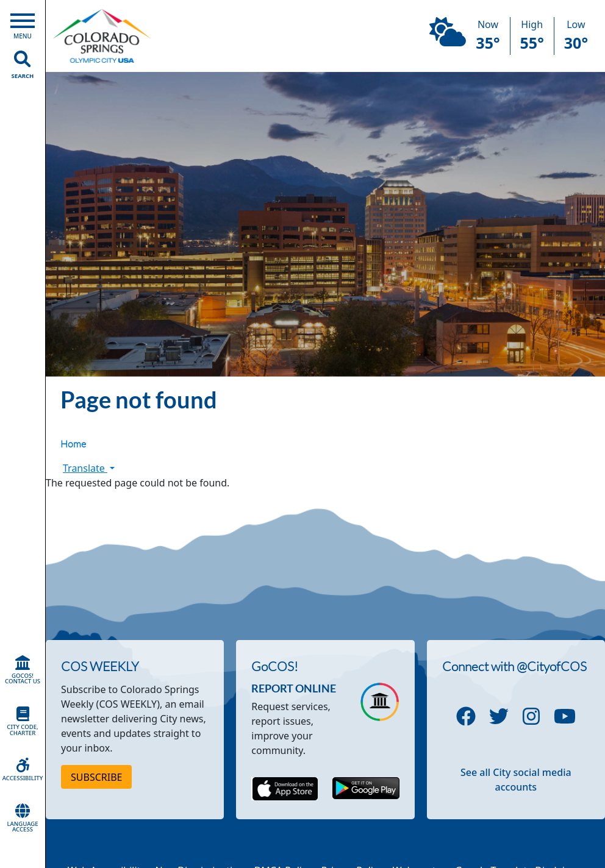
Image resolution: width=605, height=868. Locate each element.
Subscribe (96, 777)
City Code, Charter (23, 722)
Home (73, 444)
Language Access (23, 819)
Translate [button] (89, 468)
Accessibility (23, 770)
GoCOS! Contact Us (23, 671)
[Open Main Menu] (23, 23)
